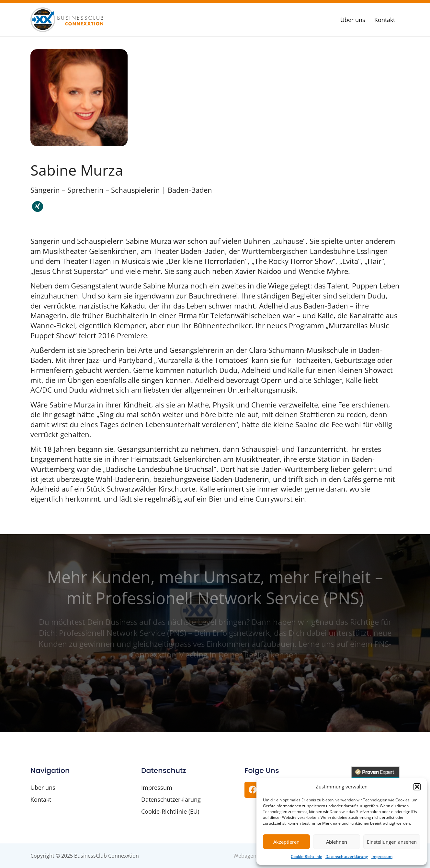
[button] (417, 787)
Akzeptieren (286, 842)
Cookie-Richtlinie (306, 857)
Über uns (353, 20)
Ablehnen (337, 842)
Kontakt (385, 20)
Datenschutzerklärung (347, 857)
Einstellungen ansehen (392, 842)
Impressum (382, 857)
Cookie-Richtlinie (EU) (170, 811)
